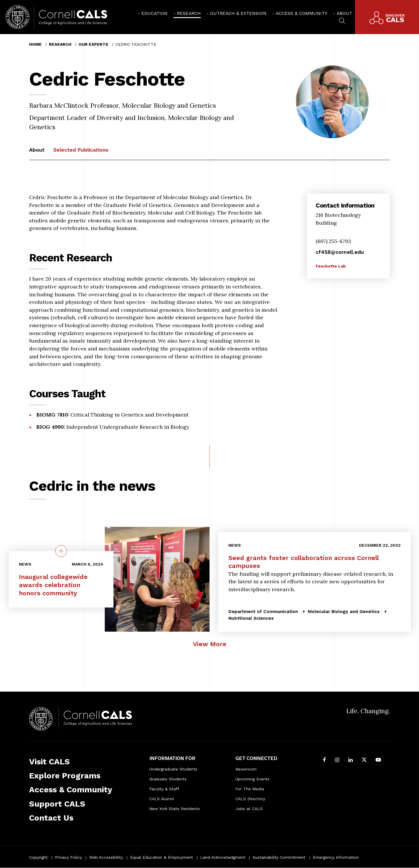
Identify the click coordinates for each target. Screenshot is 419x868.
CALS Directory (250, 799)
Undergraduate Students (173, 769)
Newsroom (246, 769)
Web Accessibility (106, 857)
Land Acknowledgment (223, 857)
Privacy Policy (68, 857)
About (344, 13)
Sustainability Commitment (279, 857)
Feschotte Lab (331, 266)
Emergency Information (336, 857)
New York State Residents (175, 809)
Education (155, 13)
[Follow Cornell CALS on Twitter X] (364, 760)
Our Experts (93, 44)
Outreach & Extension (238, 13)
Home (35, 44)
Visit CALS (49, 762)
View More (210, 644)
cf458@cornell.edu (340, 252)
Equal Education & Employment (161, 857)
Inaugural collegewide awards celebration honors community (53, 585)
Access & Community (302, 13)
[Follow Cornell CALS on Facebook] (324, 760)
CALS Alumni (162, 799)
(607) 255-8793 (333, 241)
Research (189, 13)
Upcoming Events (252, 779)
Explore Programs (65, 776)
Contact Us (51, 818)
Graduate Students (168, 779)
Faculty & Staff (164, 789)
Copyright (38, 857)
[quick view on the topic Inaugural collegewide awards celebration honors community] (61, 551)
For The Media (250, 789)
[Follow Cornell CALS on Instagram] (337, 760)
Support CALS (57, 804)
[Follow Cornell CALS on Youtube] (378, 760)
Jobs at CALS (249, 809)
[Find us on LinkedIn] (350, 760)
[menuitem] (153, 13)
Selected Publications (81, 150)
